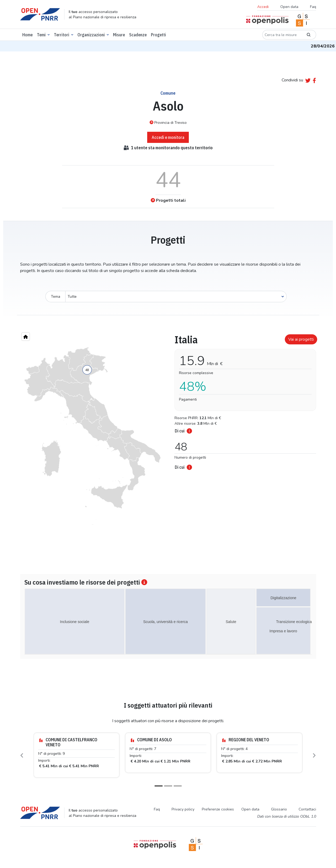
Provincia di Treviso (168, 122)
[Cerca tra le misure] (282, 35)
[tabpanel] (244, 400)
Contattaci (307, 809)
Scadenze (138, 35)
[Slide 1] (159, 786)
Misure (119, 35)
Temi (41, 35)
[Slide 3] (178, 786)
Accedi (263, 7)
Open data (289, 7)
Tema (56, 297)
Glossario (279, 809)
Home (27, 35)
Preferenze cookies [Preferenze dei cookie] (218, 809)
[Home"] (26, 337)
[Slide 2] (168, 786)
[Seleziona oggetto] (176, 297)
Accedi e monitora (168, 137)
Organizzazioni (91, 35)
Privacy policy (183, 809)
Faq (313, 7)
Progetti (158, 35)
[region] (93, 436)
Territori (62, 35)
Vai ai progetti (301, 339)
